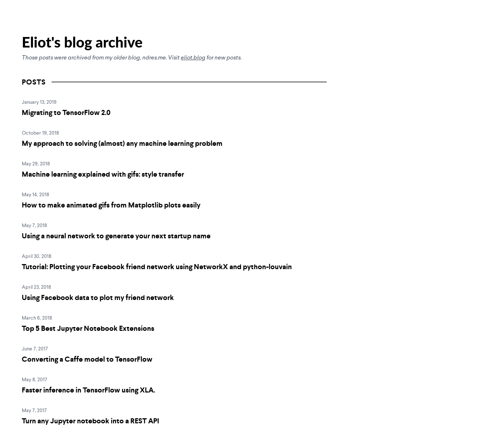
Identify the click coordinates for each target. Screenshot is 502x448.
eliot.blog (193, 58)
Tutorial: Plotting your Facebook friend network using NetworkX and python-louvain (157, 267)
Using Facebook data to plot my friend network (98, 297)
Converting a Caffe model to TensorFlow (87, 359)
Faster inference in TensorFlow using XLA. (88, 390)
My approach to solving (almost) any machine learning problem (122, 143)
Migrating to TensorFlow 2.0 (66, 112)
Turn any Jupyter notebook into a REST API (91, 421)
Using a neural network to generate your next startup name (116, 236)
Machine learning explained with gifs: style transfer (103, 174)
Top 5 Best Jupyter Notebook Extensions (88, 328)
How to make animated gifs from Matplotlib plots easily (111, 205)
